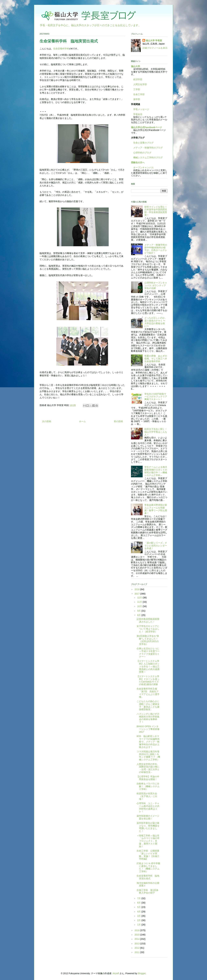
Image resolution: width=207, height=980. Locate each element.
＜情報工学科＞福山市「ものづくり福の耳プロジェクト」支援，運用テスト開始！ (148, 841)
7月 (139, 898)
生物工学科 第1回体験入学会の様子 (147, 891)
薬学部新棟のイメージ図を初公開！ (148, 817)
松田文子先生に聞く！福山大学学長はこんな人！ (156, 432)
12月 (140, 598)
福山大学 (136, 66)
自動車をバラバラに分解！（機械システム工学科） (148, 786)
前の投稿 (118, 421)
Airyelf (116, 973)
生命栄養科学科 (61, 49)
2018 (137, 589)
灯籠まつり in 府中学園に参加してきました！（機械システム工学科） (148, 867)
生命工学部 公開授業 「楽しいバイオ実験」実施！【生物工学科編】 (149, 855)
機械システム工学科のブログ (147, 157)
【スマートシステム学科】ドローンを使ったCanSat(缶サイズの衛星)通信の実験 (148, 680)
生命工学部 (139, 94)
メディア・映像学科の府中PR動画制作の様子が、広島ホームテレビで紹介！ (156, 249)
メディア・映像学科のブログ (147, 148)
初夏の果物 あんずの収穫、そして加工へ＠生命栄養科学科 (156, 359)
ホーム (82, 421)
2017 (137, 594)
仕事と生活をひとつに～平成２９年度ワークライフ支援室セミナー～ (148, 653)
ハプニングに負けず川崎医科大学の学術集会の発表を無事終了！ (148, 718)
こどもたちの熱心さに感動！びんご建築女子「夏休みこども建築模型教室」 (148, 705)
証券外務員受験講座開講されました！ (148, 620)
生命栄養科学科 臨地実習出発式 (148, 877)
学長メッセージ (140, 109)
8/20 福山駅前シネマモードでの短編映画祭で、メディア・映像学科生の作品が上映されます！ (148, 742)
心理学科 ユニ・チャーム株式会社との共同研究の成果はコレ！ (148, 807)
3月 (139, 916)
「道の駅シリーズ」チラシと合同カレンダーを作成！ (156, 546)
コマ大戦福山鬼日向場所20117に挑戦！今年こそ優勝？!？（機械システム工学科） (148, 756)
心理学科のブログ (141, 153)
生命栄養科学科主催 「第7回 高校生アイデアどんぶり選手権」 (148, 693)
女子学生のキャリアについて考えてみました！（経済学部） (148, 629)
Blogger (142, 973)
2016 (137, 930)
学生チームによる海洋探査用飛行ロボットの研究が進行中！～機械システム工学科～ (156, 471)
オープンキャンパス (142, 168)
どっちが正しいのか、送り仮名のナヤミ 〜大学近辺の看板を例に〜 (156, 322)
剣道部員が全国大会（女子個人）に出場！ (147, 796)
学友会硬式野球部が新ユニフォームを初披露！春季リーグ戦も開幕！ (156, 509)
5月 (139, 907)
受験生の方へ (138, 162)
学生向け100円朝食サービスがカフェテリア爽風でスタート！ (156, 397)
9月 (139, 611)
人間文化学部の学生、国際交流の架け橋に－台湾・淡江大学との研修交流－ (148, 768)
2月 (139, 920)
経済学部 (138, 79)
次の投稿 (47, 421)
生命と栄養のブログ (142, 143)
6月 (139, 903)
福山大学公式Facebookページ (146, 127)
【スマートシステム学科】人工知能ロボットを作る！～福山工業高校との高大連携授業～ (148, 666)
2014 (137, 939)
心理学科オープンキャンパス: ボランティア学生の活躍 (156, 285)
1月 (139, 925)
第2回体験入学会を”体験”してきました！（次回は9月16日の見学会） (148, 640)
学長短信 (137, 114)
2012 (137, 948)
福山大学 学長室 (154, 41)
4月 (139, 912)
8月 (139, 615)
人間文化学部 (140, 84)
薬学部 (137, 99)
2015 (137, 935)
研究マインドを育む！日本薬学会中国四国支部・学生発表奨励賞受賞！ (156, 211)
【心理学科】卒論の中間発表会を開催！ (148, 778)
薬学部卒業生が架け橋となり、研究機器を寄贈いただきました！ (148, 827)
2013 (137, 944)
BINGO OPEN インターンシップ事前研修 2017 (148, 729)
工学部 (137, 89)
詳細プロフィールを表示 (155, 48)
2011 (137, 952)
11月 (140, 602)
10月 (140, 606)
